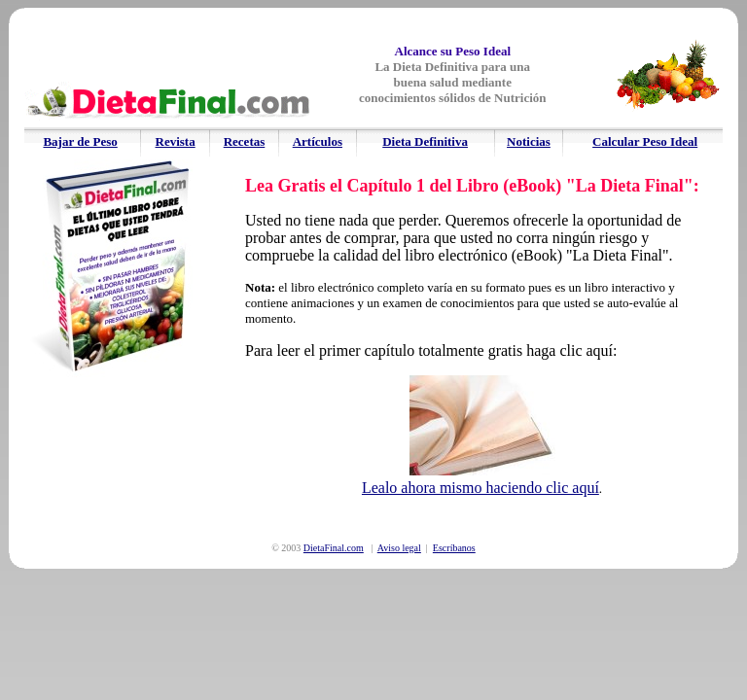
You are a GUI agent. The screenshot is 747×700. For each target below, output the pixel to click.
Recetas (245, 141)
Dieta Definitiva (425, 141)
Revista (176, 141)
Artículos (318, 141)
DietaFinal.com (334, 548)
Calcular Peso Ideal (645, 141)
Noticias (529, 141)
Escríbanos (454, 548)
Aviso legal (399, 548)
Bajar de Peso (80, 141)
